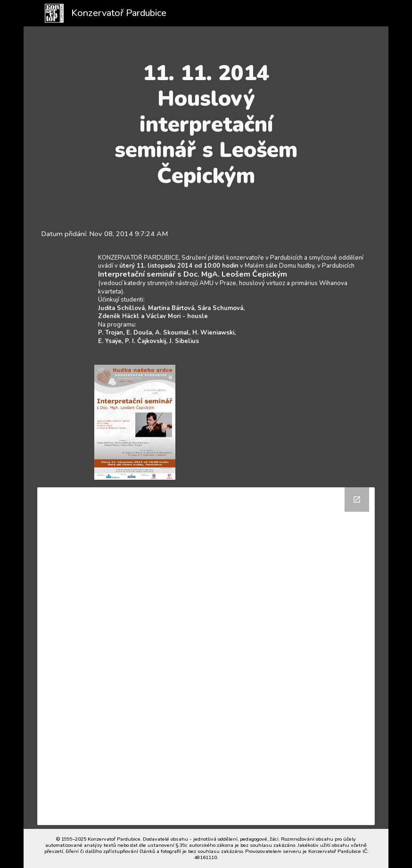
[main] (206, 124)
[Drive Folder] (206, 656)
